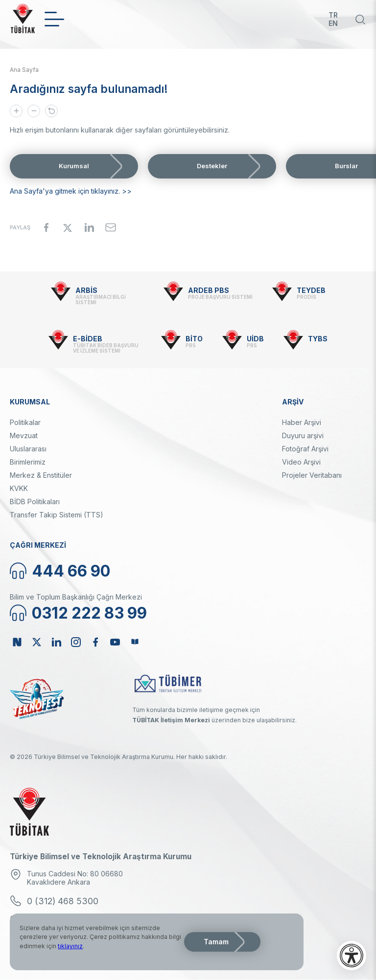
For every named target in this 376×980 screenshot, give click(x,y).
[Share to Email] (111, 227)
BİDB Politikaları (35, 501)
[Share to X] (68, 227)
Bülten (135, 642)
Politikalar (25, 422)
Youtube (115, 642)
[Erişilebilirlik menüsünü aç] (352, 956)
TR (333, 15)
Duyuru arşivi (303, 435)
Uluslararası (28, 449)
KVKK (19, 488)
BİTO (194, 339)
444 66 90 (71, 571)
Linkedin (56, 642)
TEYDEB (311, 290)
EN (333, 23)
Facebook (95, 642)
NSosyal (17, 642)
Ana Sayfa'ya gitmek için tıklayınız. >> (71, 191)
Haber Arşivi (302, 422)
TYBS (318, 339)
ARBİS (86, 290)
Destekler (212, 166)
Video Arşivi (301, 462)
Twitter (37, 642)
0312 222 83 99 (89, 613)
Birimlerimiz (28, 462)
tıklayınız (70, 946)
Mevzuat (24, 435)
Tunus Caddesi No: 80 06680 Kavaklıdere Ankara (75, 878)
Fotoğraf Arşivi (305, 449)
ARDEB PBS (209, 290)
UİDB (255, 339)
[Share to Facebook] (46, 227)
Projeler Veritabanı (312, 475)
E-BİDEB (88, 339)
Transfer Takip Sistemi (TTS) (57, 515)
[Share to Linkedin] (89, 227)
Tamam (216, 942)
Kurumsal (74, 166)
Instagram (76, 642)
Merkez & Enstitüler (41, 475)
